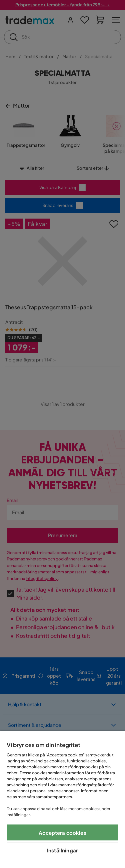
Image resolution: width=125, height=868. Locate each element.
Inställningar (62, 850)
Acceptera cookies (62, 833)
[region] (62, 799)
